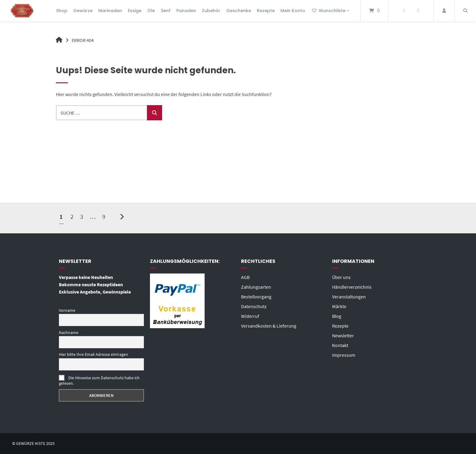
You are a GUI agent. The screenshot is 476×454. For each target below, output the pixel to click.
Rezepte (266, 11)
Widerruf (250, 316)
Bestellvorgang (256, 297)
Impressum (344, 355)
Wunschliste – (330, 10)
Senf (166, 11)
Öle (151, 11)
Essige (135, 11)
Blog (337, 316)
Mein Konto (293, 11)
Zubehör (211, 11)
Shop (62, 11)
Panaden (186, 11)
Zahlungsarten (256, 287)
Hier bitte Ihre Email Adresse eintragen (93, 354)
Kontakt (340, 345)
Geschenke (239, 11)
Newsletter (343, 335)
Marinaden (110, 11)
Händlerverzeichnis (352, 287)
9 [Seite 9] (104, 217)
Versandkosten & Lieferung (269, 326)
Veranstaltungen (349, 297)
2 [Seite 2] (72, 217)
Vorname (67, 310)
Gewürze (83, 11)
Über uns (341, 277)
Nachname (69, 332)
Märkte (339, 306)
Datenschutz (254, 306)
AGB (245, 277)
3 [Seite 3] (82, 217)
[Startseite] (22, 11)
